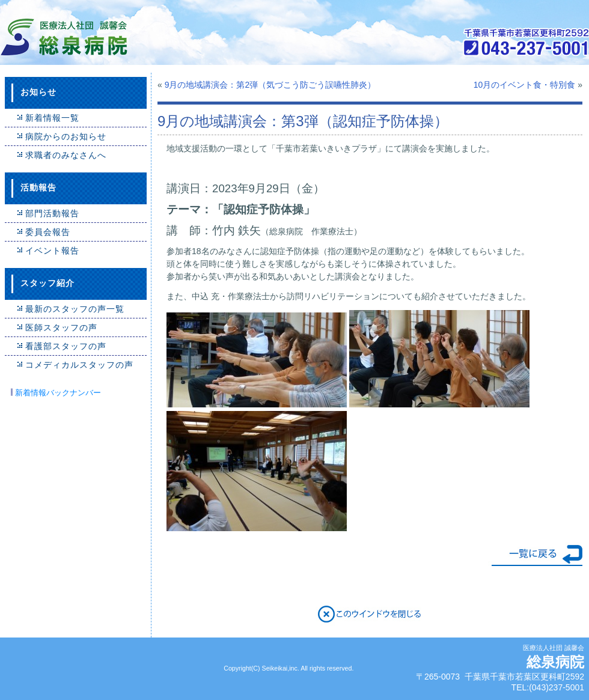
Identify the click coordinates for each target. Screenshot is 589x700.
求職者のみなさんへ (66, 155)
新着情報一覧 (52, 118)
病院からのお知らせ (66, 136)
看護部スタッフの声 (66, 346)
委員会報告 (48, 232)
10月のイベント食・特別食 (525, 85)
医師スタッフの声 (61, 327)
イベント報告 (52, 251)
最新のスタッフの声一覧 (75, 309)
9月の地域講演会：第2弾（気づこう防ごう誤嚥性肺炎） (270, 85)
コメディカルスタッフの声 (79, 365)
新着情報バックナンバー (58, 393)
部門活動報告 (52, 213)
